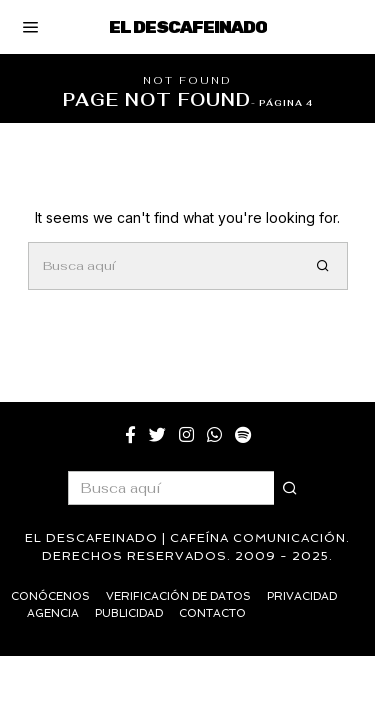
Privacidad (302, 596)
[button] (324, 266)
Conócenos (50, 596)
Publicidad (129, 613)
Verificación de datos (178, 596)
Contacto (212, 613)
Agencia (53, 613)
